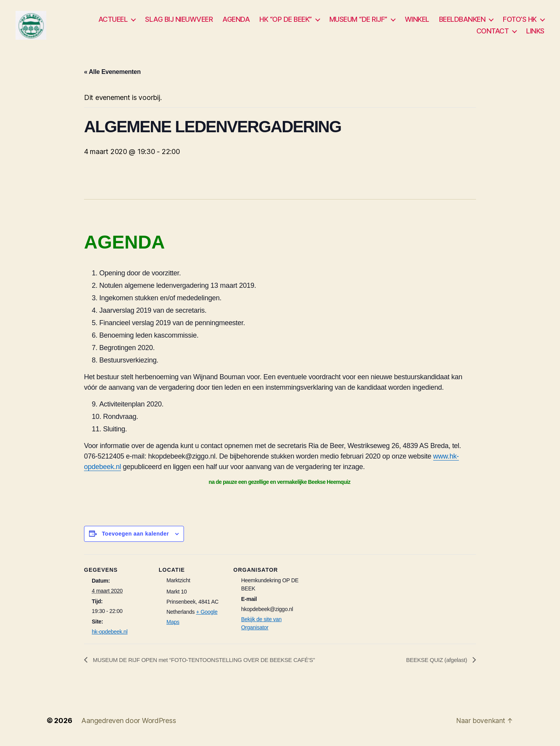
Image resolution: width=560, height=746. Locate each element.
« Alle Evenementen (112, 75)
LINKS (535, 32)
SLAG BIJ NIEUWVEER (179, 21)
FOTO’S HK (520, 21)
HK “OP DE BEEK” (286, 21)
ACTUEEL (113, 21)
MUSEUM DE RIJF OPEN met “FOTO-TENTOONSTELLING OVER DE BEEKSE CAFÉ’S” (214, 663)
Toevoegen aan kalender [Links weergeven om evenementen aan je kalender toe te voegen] (136, 537)
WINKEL (417, 21)
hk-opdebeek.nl (110, 635)
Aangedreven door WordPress (129, 724)
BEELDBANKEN (462, 21)
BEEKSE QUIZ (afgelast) (434, 663)
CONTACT (493, 32)
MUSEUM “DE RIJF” (358, 21)
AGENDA (236, 21)
